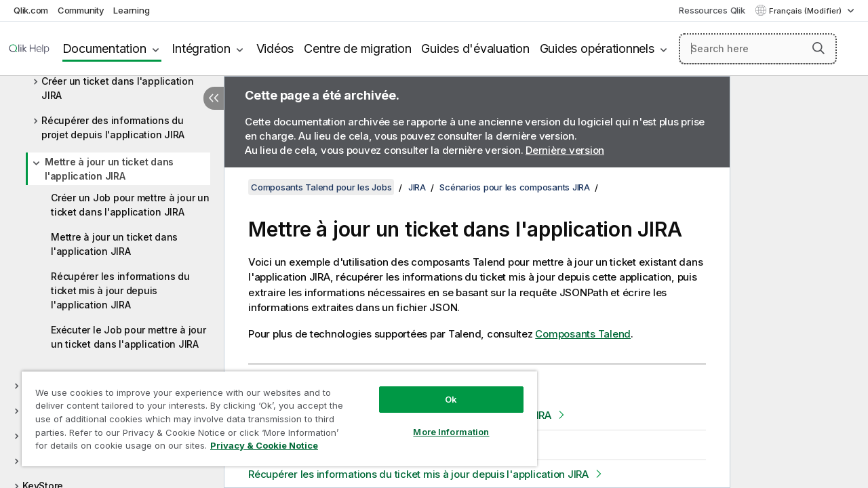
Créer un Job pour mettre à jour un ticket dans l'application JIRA (130, 205)
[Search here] (758, 49)
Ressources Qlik (712, 10)
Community (81, 10)
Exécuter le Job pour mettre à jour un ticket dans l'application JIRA (129, 337)
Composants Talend (583, 334)
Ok (441, 389)
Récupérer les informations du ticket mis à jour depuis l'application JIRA (120, 290)
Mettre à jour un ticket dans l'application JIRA (109, 169)
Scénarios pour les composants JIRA (515, 187)
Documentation (104, 48)
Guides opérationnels (597, 48)
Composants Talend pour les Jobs (321, 187)
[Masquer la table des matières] (214, 98)
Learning (131, 10)
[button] (818, 48)
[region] (273, 413)
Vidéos (275, 48)
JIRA (417, 187)
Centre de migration (357, 48)
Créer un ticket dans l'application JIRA (118, 88)
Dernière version (565, 150)
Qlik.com (31, 10)
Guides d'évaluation (475, 48)
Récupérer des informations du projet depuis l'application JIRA (113, 127)
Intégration (201, 48)
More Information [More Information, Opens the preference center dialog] (441, 422)
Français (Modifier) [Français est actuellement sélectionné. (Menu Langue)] (806, 11)
